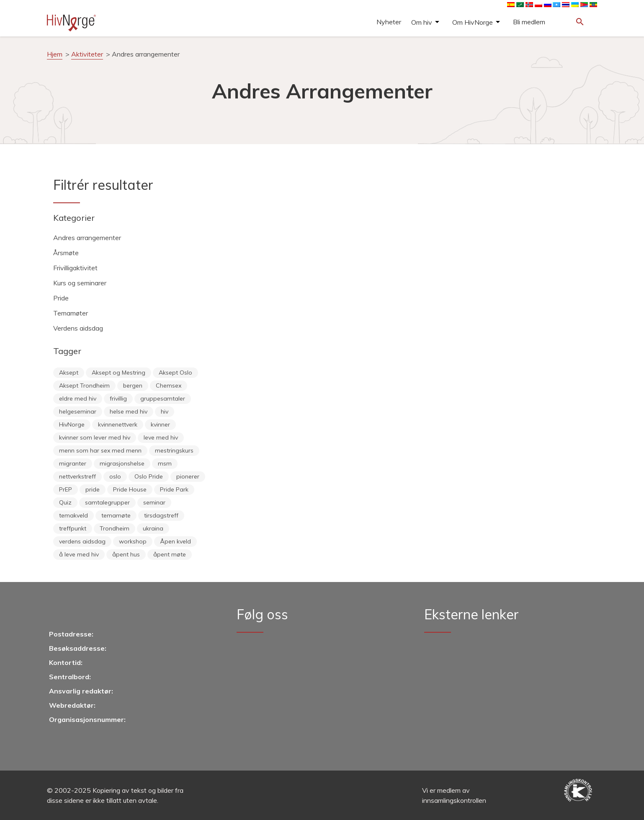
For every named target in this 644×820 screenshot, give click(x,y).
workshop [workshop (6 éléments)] (133, 541)
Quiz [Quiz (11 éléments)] (65, 502)
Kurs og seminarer (80, 283)
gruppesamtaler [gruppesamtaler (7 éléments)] (163, 398)
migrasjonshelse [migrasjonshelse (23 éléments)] (122, 463)
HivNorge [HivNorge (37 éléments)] (72, 424)
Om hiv (422, 22)
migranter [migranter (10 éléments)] (73, 463)
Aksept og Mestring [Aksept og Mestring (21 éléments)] (118, 372)
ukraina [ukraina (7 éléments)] (153, 528)
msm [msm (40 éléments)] (165, 463)
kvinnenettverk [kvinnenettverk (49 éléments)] (118, 424)
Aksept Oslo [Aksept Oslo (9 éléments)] (175, 372)
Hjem (55, 54)
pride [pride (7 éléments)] (93, 489)
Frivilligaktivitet (75, 268)
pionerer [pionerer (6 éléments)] (188, 476)
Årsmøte (66, 253)
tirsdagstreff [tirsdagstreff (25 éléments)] (161, 515)
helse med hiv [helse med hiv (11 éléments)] (129, 411)
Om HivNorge (473, 22)
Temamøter (71, 313)
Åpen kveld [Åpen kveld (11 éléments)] (175, 541)
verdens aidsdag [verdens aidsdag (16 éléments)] (82, 541)
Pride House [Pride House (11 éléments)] (130, 489)
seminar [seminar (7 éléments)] (154, 502)
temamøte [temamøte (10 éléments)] (116, 515)
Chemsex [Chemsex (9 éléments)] (169, 385)
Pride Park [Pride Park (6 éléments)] (174, 489)
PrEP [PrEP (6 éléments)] (66, 489)
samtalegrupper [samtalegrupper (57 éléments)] (107, 502)
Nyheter (389, 22)
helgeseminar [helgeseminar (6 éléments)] (78, 411)
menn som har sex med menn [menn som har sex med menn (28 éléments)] (100, 450)
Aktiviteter (87, 54)
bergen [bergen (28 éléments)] (133, 385)
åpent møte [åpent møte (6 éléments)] (170, 554)
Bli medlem (529, 22)
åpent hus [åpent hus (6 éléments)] (126, 554)
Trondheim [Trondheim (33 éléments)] (115, 528)
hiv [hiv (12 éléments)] (165, 411)
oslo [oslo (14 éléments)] (115, 476)
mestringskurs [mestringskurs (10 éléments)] (174, 450)
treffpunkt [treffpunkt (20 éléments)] (73, 528)
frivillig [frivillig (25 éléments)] (118, 398)
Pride (61, 298)
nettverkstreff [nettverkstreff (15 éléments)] (77, 476)
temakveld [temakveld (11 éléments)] (73, 515)
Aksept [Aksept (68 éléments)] (69, 372)
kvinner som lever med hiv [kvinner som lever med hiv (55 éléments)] (95, 437)
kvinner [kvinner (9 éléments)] (160, 424)
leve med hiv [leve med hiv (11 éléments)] (161, 437)
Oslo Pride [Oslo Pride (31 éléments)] (149, 476)
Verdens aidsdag (78, 328)
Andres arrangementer (87, 238)
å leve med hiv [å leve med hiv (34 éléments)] (79, 554)
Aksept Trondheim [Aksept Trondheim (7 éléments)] (84, 385)
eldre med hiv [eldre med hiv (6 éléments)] (78, 398)
